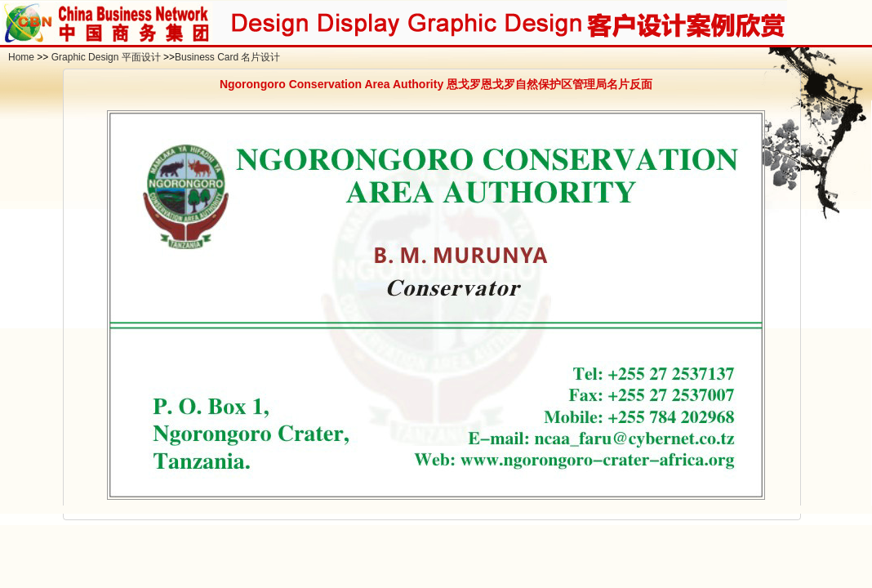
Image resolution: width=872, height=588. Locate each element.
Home (21, 57)
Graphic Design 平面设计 (106, 57)
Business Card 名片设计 (227, 57)
